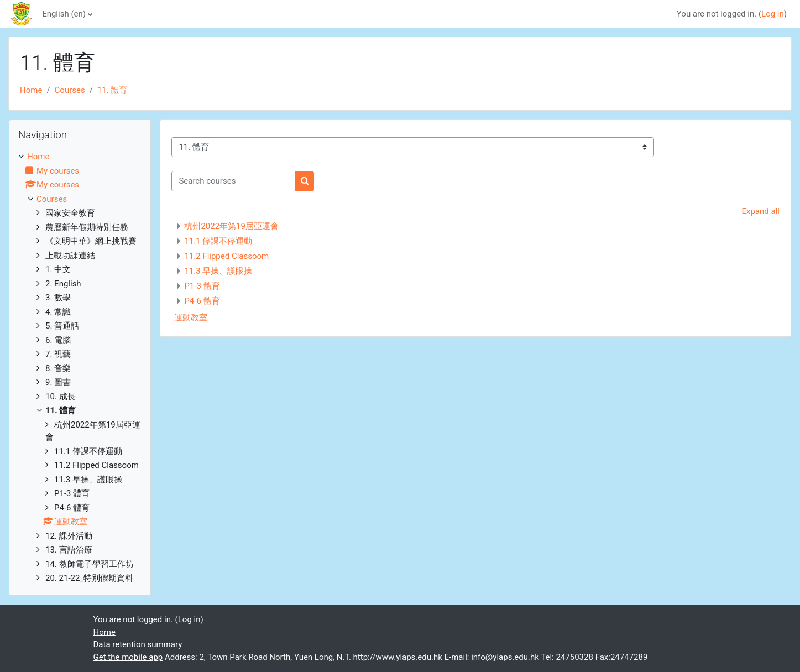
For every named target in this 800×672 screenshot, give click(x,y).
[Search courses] (234, 181)
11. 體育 (113, 90)
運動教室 (191, 317)
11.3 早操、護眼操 (218, 271)
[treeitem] (80, 368)
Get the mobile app (128, 657)
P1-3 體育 (202, 286)
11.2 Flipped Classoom (226, 256)
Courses (70, 90)
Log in (773, 14)
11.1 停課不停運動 (218, 241)
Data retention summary (138, 644)
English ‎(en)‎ (64, 14)
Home (31, 90)
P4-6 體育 (202, 301)
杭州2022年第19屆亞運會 (231, 226)
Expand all (761, 211)
